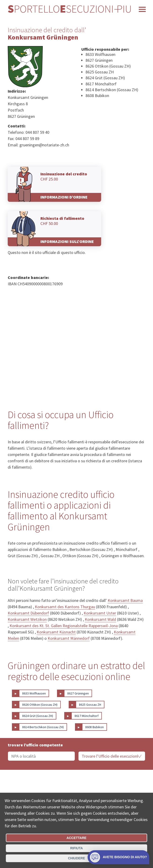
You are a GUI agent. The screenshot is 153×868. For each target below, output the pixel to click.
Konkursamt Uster (100, 613)
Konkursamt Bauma (125, 600)
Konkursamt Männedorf (69, 638)
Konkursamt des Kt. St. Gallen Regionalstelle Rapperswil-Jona (64, 626)
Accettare (76, 838)
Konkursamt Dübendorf (28, 613)
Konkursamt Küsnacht (56, 632)
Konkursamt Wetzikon (27, 619)
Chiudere (76, 858)
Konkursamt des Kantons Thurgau (65, 607)
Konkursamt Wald (100, 619)
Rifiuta (76, 848)
